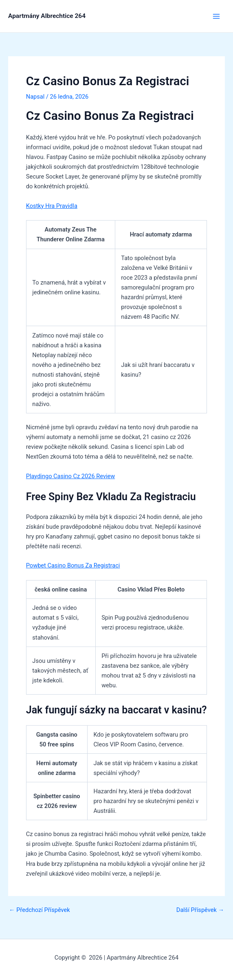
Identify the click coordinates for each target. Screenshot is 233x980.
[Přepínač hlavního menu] (216, 16)
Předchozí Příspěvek (40, 910)
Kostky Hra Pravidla (52, 206)
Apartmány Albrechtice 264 (47, 16)
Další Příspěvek (200, 910)
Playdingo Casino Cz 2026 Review (70, 476)
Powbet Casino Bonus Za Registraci (73, 565)
